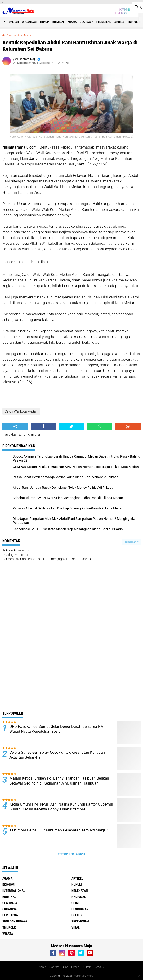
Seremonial (81, 921)
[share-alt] (15, 426)
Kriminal (58, 22)
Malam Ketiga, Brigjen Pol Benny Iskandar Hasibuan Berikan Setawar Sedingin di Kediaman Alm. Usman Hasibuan (59, 781)
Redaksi (99, 967)
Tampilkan (131, 542)
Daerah (14, 22)
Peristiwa (10, 915)
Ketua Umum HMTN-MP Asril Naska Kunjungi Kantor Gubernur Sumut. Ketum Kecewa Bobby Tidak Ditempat (61, 807)
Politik (77, 915)
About (42, 967)
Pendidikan (104, 22)
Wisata (8, 934)
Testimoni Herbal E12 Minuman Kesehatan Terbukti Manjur (58, 830)
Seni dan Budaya (15, 921)
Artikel (119, 22)
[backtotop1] (139, 976)
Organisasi (30, 22)
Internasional (14, 891)
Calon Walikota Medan (20, 35)
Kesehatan (80, 891)
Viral (76, 927)
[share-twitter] (71, 426)
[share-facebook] (44, 426)
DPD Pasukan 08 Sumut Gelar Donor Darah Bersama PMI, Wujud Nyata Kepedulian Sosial (57, 729)
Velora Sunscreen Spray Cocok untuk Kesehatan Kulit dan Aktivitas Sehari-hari (57, 755)
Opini (75, 903)
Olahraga (87, 22)
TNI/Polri (134, 22)
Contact (54, 967)
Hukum (45, 22)
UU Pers (87, 967)
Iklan (65, 967)
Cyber (75, 967)
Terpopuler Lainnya (71, 854)
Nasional (79, 897)
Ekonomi (9, 885)
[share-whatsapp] (100, 426)
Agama (72, 22)
